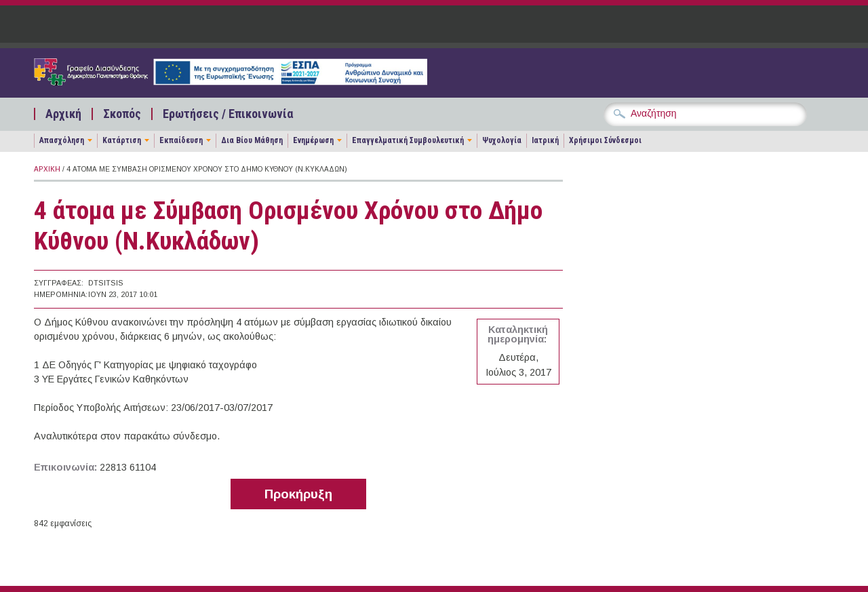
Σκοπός (122, 114)
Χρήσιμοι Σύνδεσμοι (605, 140)
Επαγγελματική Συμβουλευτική (408, 140)
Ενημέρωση (313, 140)
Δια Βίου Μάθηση (252, 140)
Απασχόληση (62, 140)
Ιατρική (545, 140)
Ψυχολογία (502, 140)
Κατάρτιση (122, 140)
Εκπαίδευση (181, 140)
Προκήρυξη (298, 494)
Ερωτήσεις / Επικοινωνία (228, 114)
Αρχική (63, 114)
